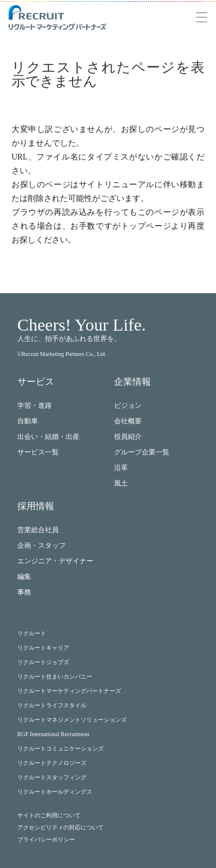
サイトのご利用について (49, 815)
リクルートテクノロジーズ (52, 763)
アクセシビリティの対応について (60, 827)
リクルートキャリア (43, 648)
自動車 (28, 421)
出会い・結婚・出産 (48, 437)
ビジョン (128, 405)
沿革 (121, 468)
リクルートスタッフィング (52, 777)
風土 (121, 483)
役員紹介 (128, 437)
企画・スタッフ (41, 545)
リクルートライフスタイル (52, 705)
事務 (24, 592)
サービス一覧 (38, 452)
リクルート (32, 633)
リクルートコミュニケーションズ (60, 748)
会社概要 (128, 421)
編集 (24, 577)
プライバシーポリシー (46, 839)
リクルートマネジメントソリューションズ (72, 720)
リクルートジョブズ (43, 662)
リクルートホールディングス (55, 792)
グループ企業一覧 (142, 452)
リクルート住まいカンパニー (55, 676)
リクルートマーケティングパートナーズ (69, 691)
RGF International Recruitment (53, 734)
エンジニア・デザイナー (55, 561)
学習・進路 (35, 405)
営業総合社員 (38, 530)
